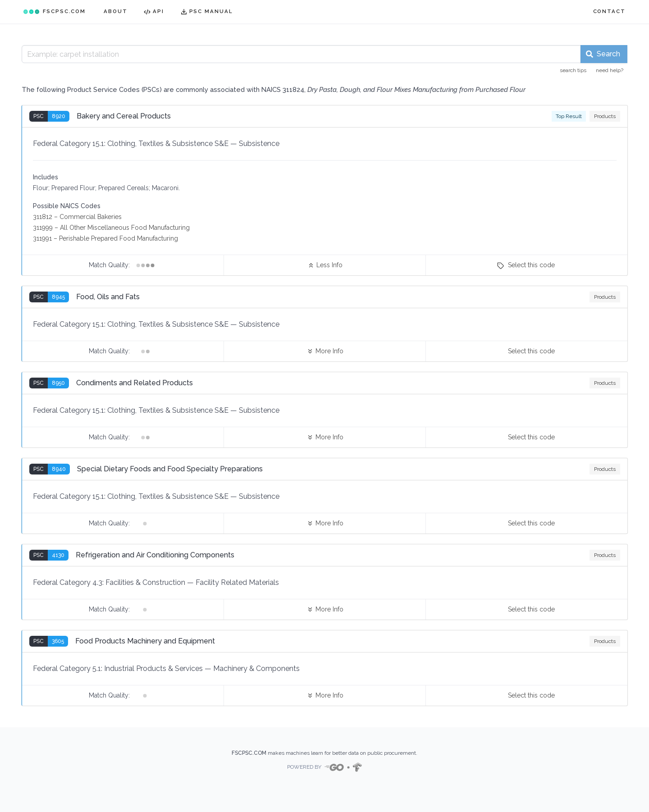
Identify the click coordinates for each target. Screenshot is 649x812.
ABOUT (116, 11)
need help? (610, 70)
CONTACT (609, 11)
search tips (573, 70)
